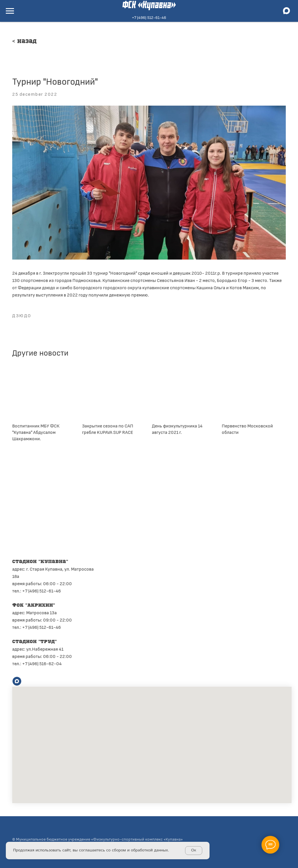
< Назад (24, 42)
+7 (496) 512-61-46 (149, 17)
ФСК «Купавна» (149, 5)
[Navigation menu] (10, 11)
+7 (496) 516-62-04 (42, 663)
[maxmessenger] (286, 14)
